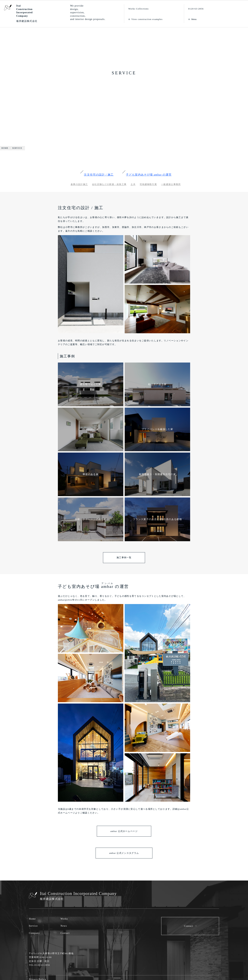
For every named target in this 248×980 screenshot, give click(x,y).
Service (33, 926)
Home (32, 919)
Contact (65, 933)
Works (64, 919)
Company (34, 933)
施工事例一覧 (124, 557)
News (64, 926)
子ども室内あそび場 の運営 (149, 175)
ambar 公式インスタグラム (124, 853)
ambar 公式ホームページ (124, 831)
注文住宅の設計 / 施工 (99, 175)
